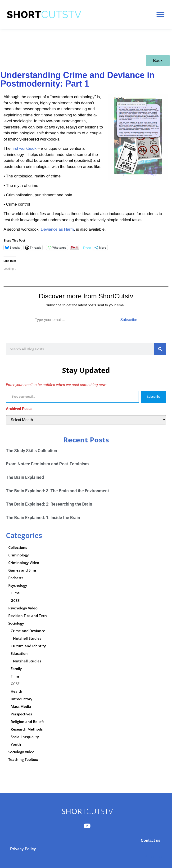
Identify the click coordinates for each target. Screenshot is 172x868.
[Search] (160, 349)
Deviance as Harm (57, 229)
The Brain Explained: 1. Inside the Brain (43, 518)
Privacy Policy (23, 849)
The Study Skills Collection (32, 451)
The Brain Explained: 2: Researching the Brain (49, 504)
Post (87, 248)
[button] (160, 14)
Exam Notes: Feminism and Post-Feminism (47, 464)
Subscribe (129, 320)
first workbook (25, 148)
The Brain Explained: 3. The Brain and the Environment (57, 491)
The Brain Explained (25, 477)
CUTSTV (87, 811)
